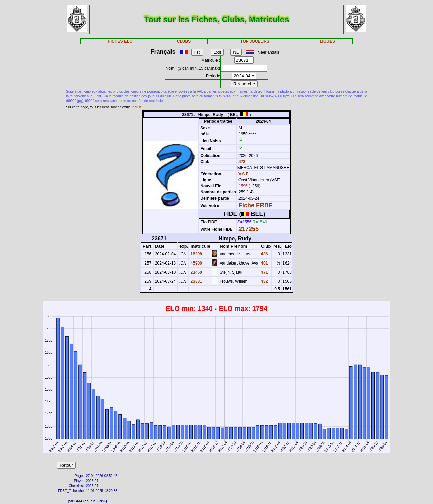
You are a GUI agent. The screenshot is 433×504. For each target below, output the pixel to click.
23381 (196, 281)
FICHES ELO (120, 41)
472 (241, 162)
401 (264, 263)
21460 (196, 272)
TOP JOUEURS (255, 41)
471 (264, 272)
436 (264, 254)
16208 (196, 254)
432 (264, 281)
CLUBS (184, 41)
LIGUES (327, 41)
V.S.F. (244, 174)
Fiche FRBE (256, 205)
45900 (196, 263)
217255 (249, 229)
